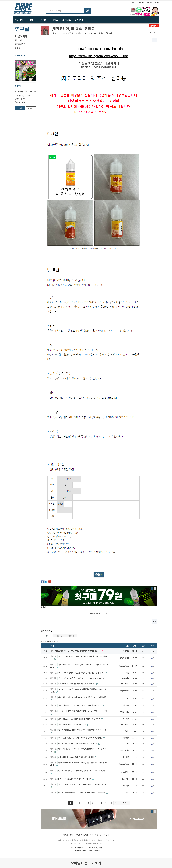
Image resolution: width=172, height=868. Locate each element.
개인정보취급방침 (82, 835)
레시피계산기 (20, 44)
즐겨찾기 (79, 20)
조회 (143, 646)
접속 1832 (141, 2)
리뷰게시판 (21, 37)
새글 (134, 2)
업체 (55, 20)
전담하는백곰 (125, 658)
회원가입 (149, 2)
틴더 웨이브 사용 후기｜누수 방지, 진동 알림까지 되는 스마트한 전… (83, 771)
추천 (152, 646)
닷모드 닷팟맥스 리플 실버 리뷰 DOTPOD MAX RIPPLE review (81, 678)
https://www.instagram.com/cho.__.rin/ (99, 56)
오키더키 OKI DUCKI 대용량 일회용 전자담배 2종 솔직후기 (79, 719)
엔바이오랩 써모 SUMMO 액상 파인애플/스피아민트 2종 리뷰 (81, 738)
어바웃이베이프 (69, 835)
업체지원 (71, 636)
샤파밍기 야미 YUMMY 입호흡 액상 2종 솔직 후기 (76, 757)
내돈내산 (59, 636)
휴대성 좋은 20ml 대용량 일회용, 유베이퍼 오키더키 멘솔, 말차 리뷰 (82, 730)
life (128, 699)
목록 (154, 40)
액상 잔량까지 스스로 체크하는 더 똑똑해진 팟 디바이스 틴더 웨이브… (83, 784)
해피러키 (126, 705)
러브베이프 (125, 684)
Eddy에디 (126, 678)
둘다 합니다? (22, 102)
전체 (47, 636)
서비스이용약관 (96, 835)
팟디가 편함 (21, 99)
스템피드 (126, 731)
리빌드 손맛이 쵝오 (24, 96)
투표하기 (20, 108)
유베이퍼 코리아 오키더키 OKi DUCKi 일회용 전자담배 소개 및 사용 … (83, 697)
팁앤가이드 (19, 40)
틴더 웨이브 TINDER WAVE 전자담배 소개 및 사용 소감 (78, 744)
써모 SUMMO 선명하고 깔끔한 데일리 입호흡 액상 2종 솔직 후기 (82, 673)
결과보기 (31, 108)
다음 (117, 803)
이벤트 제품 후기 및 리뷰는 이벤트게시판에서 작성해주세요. (78, 651)
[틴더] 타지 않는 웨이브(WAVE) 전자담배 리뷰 (75, 779)
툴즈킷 (18, 48)
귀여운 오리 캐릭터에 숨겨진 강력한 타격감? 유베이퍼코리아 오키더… (83, 711)
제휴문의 (106, 835)
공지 (52, 651)
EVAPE (84, 851)
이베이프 (126, 651)
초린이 (54, 33)
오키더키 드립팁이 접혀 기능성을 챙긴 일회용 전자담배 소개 (80, 705)
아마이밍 (126, 673)
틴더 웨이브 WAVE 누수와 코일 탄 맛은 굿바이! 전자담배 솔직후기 (82, 793)
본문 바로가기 (0, 1)
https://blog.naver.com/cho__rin (98, 49)
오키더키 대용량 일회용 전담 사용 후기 (72, 725)
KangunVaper (124, 666)
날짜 (134, 646)
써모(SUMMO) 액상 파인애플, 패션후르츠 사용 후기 (77, 684)
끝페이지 (125, 803)
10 (111, 803)
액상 (31, 20)
